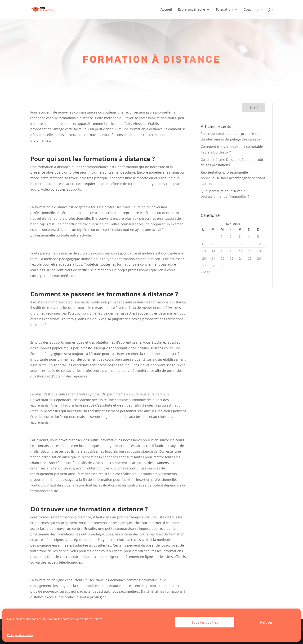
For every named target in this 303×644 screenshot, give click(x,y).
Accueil (166, 10)
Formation (224, 10)
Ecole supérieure (192, 10)
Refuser (266, 622)
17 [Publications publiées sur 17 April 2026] (241, 251)
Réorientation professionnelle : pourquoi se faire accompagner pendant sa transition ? (233, 178)
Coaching (251, 10)
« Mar (205, 272)
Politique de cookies (20, 635)
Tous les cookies (205, 622)
